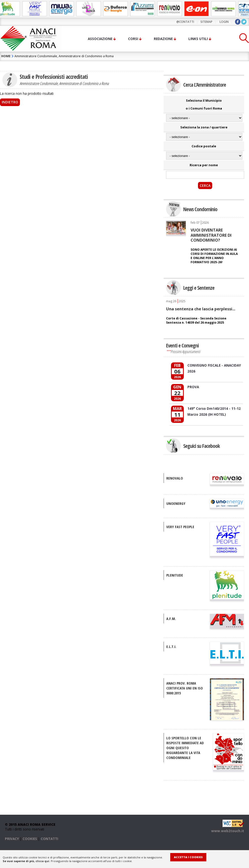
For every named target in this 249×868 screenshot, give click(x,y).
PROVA (193, 387)
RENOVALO (175, 478)
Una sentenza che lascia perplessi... (201, 309)
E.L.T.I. (171, 647)
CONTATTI (49, 839)
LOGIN (224, 22)
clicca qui (42, 861)
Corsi (133, 39)
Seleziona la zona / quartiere (204, 127)
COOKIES (30, 839)
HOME (6, 56)
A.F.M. (171, 619)
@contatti (185, 22)
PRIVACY (12, 839)
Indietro (10, 102)
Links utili (198, 39)
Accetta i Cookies (188, 857)
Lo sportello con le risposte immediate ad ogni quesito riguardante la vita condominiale (185, 748)
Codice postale (204, 146)
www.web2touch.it (228, 831)
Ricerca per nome (204, 165)
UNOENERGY (176, 503)
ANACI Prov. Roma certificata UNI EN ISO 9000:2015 (185, 688)
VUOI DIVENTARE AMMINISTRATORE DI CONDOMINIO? (211, 235)
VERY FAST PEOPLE (180, 527)
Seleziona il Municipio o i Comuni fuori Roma (204, 104)
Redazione (163, 39)
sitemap (206, 22)
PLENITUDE (175, 575)
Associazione (100, 39)
